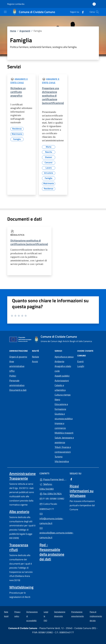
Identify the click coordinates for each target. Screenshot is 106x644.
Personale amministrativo (17, 383)
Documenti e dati (18, 390)
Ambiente (59, 361)
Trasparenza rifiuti (19, 547)
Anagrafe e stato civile (63, 369)
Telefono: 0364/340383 (47, 486)
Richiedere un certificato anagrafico (18, 92)
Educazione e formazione (61, 407)
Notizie (35, 357)
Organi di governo (18, 357)
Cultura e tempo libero (63, 397)
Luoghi (81, 366)
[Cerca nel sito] (97, 12)
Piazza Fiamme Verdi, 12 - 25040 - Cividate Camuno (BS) (53, 479)
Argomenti (25, 31)
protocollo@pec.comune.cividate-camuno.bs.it (53, 533)
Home (13, 31)
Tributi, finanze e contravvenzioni (63, 449)
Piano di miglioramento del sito (96, 616)
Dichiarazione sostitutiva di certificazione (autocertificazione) (29, 242)
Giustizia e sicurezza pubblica (64, 416)
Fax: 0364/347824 (51, 494)
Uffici (12, 371)
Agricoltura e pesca (64, 357)
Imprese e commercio (60, 426)
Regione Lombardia (16, 4)
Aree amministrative (17, 364)
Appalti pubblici (62, 376)
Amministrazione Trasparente (23, 476)
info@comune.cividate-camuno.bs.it (51, 519)
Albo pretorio (19, 512)
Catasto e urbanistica (60, 388)
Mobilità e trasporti (64, 433)
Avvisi (35, 361)
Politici (13, 376)
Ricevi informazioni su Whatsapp (82, 491)
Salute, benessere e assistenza (64, 440)
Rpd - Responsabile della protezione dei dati (52, 552)
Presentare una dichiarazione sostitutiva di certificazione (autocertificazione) (53, 96)
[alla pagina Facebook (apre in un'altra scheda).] (82, 12)
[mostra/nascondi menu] (5, 12)
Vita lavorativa (62, 461)
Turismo (59, 457)
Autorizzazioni (62, 381)
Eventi (80, 361)
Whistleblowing (21, 587)
